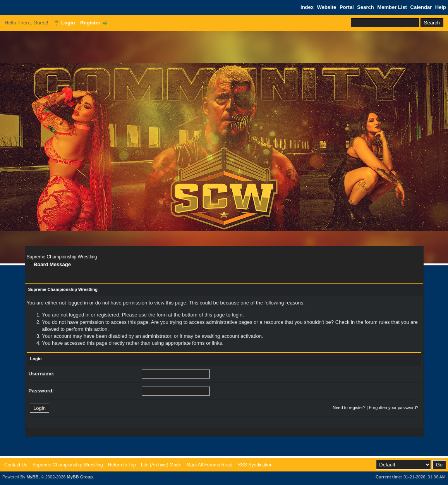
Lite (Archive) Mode (161, 465)
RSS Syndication (255, 465)
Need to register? (349, 408)
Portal (347, 7)
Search (365, 7)
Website (327, 7)
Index (307, 7)
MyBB (32, 477)
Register (90, 23)
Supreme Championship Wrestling (62, 257)
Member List (392, 7)
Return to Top (122, 465)
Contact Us (16, 465)
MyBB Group (80, 477)
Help (441, 7)
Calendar (421, 7)
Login (68, 23)
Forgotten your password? (394, 408)
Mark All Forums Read (209, 465)
